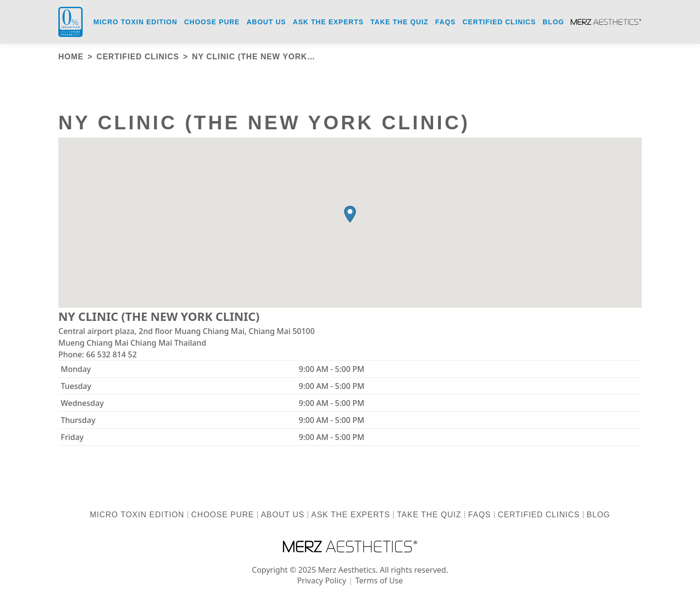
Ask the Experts (350, 515)
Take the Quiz (429, 515)
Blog (598, 515)
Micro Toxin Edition (137, 515)
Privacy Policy (322, 581)
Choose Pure (222, 515)
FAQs (480, 515)
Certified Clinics (539, 515)
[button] (350, 214)
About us (283, 515)
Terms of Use (379, 581)
